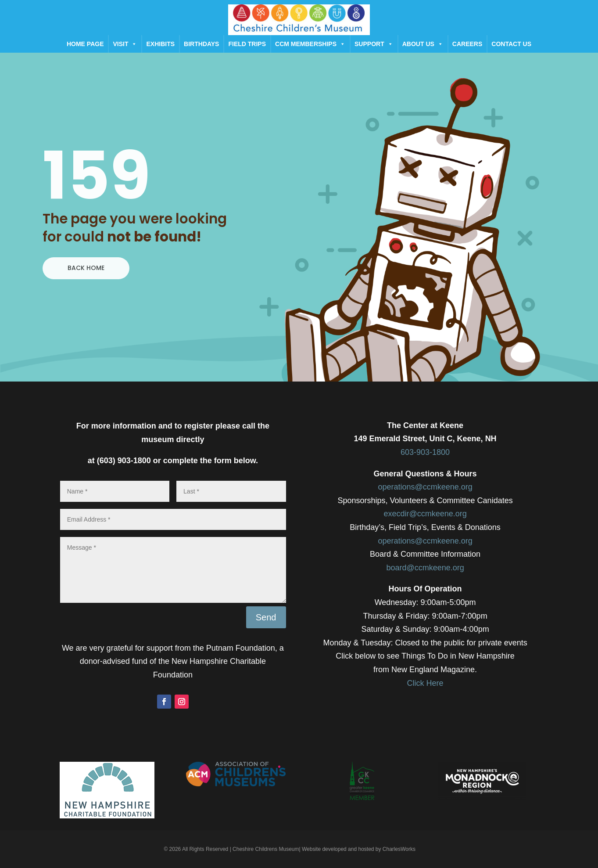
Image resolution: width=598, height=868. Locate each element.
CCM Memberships (310, 44)
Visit (125, 44)
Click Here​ (425, 683)
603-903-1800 (425, 452)
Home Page (85, 44)
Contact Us (511, 44)
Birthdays (201, 44)
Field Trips (247, 44)
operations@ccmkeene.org (425, 487)
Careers (467, 44)
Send (266, 617)
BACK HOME (86, 268)
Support (374, 44)
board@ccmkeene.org (425, 568)
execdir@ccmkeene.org (425, 514)
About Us (423, 44)
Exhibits (160, 44)
